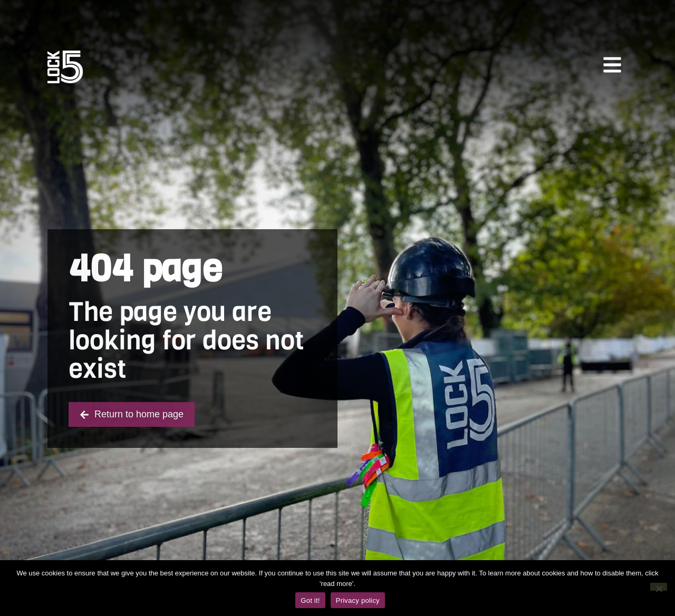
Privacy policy (358, 600)
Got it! (310, 600)
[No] (659, 587)
